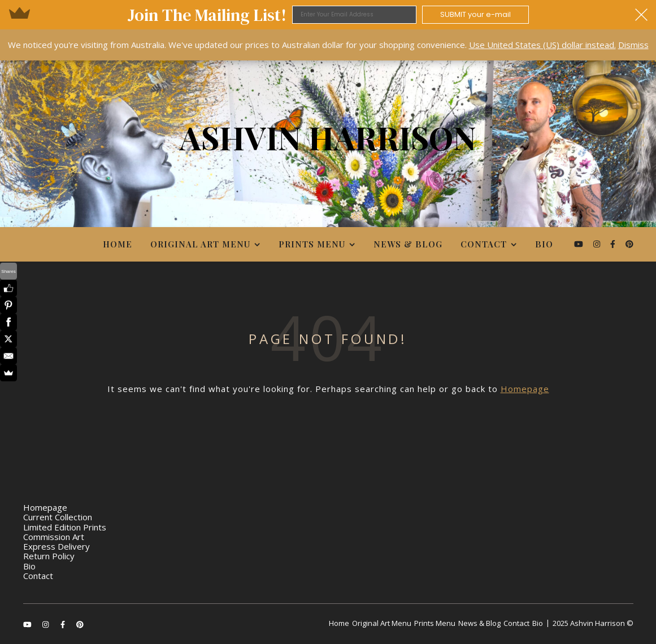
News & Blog (408, 244)
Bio (544, 244)
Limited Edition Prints (65, 527)
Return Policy (49, 556)
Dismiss (633, 45)
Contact (484, 244)
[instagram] (598, 244)
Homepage (525, 389)
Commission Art (54, 537)
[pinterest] (629, 244)
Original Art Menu (200, 244)
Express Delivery (57, 546)
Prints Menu (312, 244)
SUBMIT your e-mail (475, 14)
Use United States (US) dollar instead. (542, 45)
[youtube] (580, 244)
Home (118, 244)
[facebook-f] (614, 244)
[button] (328, 15)
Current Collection (58, 517)
